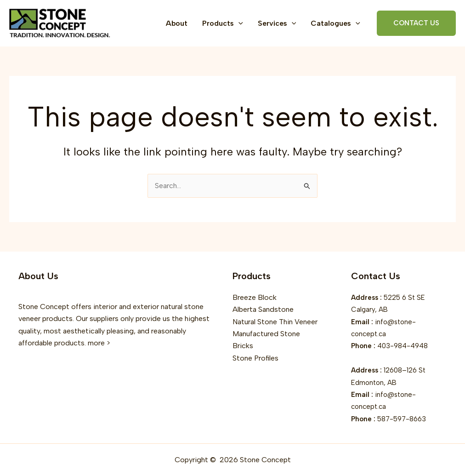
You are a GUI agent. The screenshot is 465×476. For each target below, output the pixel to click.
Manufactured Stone (266, 334)
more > (99, 343)
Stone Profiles (255, 358)
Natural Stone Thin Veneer (275, 322)
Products (223, 23)
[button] (238, 23)
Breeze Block (255, 297)
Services (277, 23)
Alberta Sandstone (263, 309)
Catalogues (335, 23)
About (177, 23)
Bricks (243, 346)
